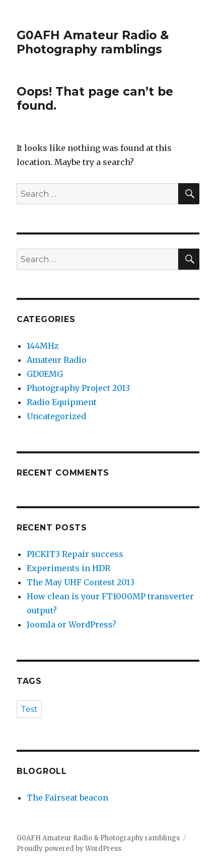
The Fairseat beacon (67, 798)
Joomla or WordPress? (71, 624)
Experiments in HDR (68, 568)
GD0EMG (45, 374)
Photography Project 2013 (78, 388)
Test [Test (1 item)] (29, 709)
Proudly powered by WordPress (69, 849)
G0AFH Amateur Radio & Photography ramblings (93, 42)
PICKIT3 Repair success (75, 554)
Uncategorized (56, 416)
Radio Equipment (62, 402)
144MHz (43, 346)
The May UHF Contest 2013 (81, 582)
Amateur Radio (57, 360)
